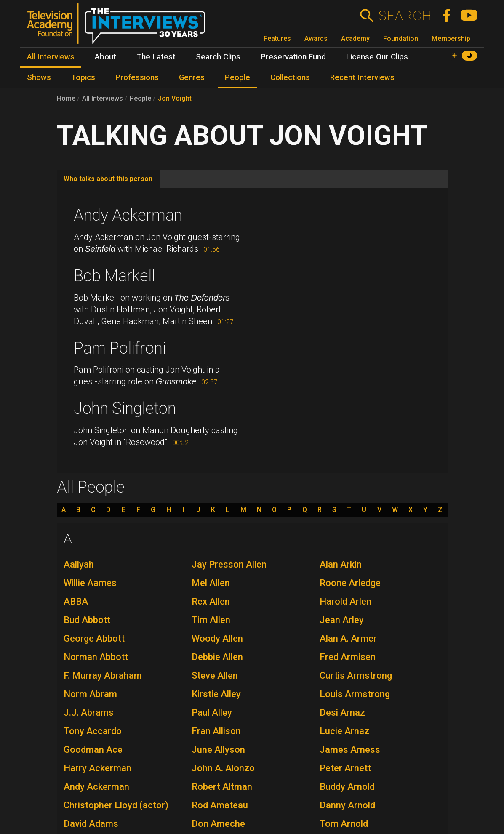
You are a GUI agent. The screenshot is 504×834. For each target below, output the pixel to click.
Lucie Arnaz (344, 731)
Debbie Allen (217, 657)
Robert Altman (222, 787)
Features (277, 39)
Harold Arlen (345, 601)
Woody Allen (217, 638)
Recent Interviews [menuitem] (362, 77)
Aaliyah (79, 564)
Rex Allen (211, 601)
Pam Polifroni (120, 348)
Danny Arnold (347, 805)
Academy (355, 39)
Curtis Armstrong (356, 675)
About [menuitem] (105, 57)
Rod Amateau (220, 805)
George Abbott (94, 638)
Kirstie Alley (216, 694)
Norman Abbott (96, 657)
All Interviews (103, 98)
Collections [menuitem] (290, 77)
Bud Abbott (87, 620)
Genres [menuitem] (192, 77)
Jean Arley (342, 620)
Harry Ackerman (97, 768)
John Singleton (125, 408)
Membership (451, 39)
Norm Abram (90, 694)
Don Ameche (218, 824)
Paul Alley (212, 713)
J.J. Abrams (89, 713)
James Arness (350, 750)
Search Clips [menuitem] (218, 57)
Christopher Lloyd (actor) (116, 805)
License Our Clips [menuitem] (377, 57)
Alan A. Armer (348, 638)
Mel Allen (211, 583)
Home (66, 98)
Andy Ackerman (128, 215)
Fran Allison (216, 731)
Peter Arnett (345, 768)
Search (405, 16)
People (140, 98)
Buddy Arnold (347, 787)
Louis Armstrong (355, 694)
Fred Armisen (348, 657)
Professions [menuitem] (137, 77)
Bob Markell (114, 276)
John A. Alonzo (223, 768)
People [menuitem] (237, 77)
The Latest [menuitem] (156, 57)
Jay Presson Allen (229, 564)
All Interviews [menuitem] (51, 57)
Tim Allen (211, 620)
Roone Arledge (350, 583)
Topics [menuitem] (83, 77)
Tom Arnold (344, 824)
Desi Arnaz (342, 713)
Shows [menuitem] (39, 77)
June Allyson (218, 750)
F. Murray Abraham (103, 675)
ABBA (76, 601)
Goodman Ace (93, 750)
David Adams (91, 824)
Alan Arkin (341, 564)
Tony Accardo (93, 731)
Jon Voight (175, 98)
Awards (316, 39)
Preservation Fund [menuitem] (293, 57)
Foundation (401, 39)
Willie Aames (90, 583)
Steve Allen (215, 675)
